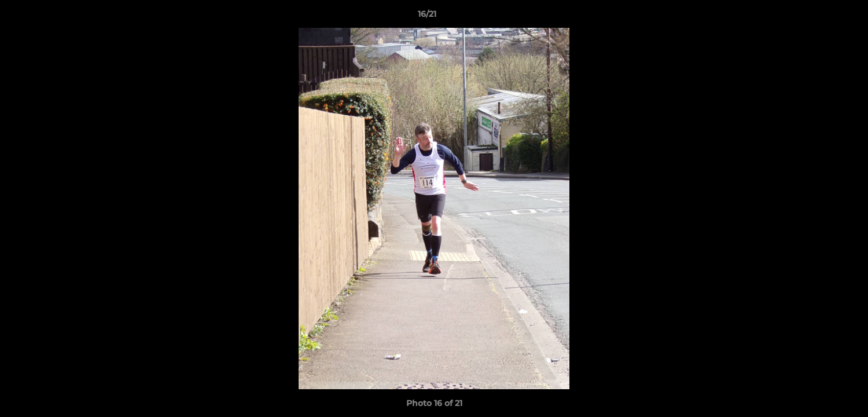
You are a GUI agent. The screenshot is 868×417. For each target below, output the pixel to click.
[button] (819, 17)
